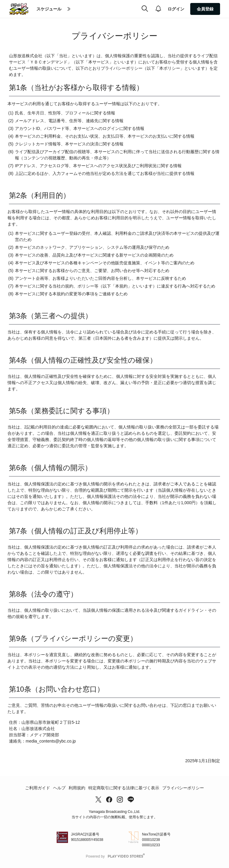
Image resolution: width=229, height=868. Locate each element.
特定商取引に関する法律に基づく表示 (124, 788)
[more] (69, 9)
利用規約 (77, 788)
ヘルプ (59, 788)
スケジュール (49, 9)
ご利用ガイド (38, 788)
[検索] (145, 9)
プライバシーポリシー (183, 788)
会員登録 (205, 9)
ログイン (176, 9)
